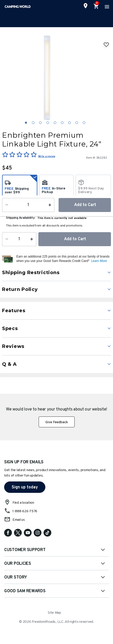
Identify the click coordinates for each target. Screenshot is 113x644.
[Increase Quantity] (33, 239)
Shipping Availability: (21, 218)
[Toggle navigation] (106, 6)
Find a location (23, 503)
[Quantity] (19, 239)
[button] (63, 259)
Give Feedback (57, 422)
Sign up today (25, 487)
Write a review (47, 156)
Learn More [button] (99, 261)
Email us (19, 520)
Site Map (54, 613)
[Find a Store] (86, 6)
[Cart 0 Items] (96, 6)
